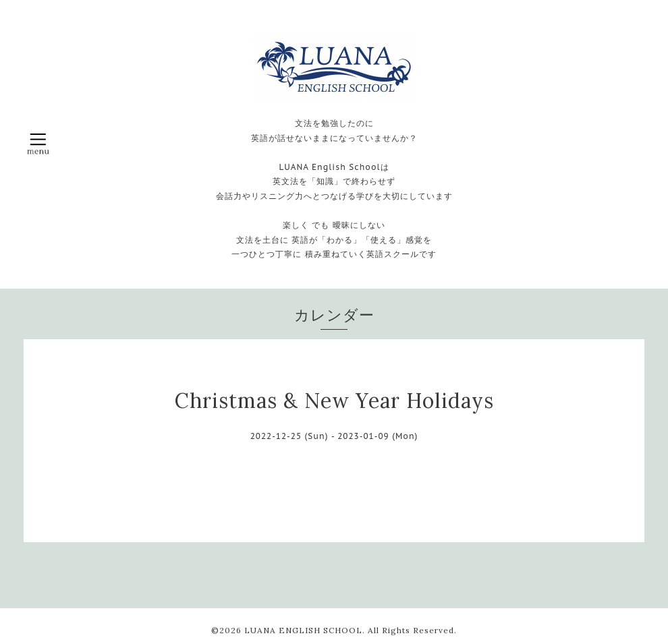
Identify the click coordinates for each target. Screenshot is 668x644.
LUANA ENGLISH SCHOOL (303, 630)
